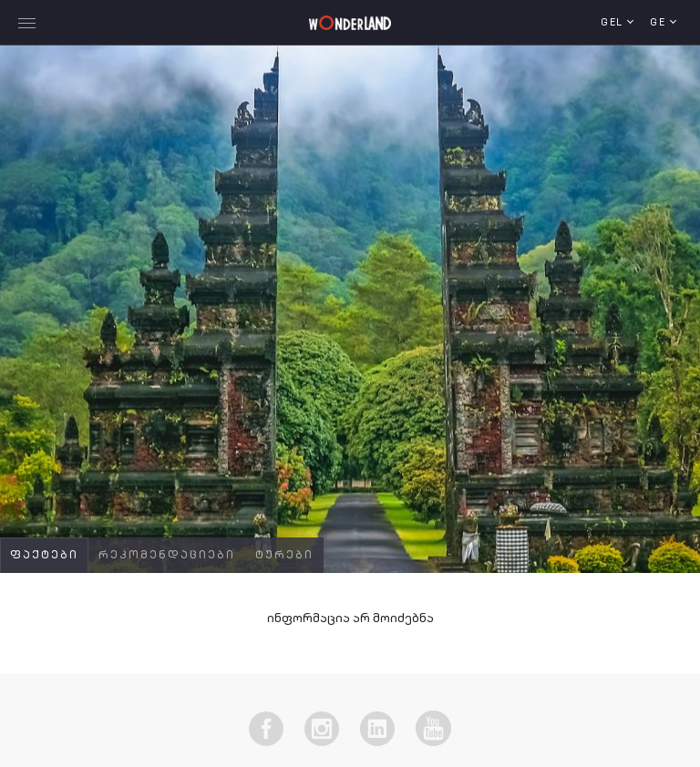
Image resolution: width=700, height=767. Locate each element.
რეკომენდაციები (167, 556)
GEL (614, 23)
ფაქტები (44, 556)
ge (660, 23)
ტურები (284, 556)
